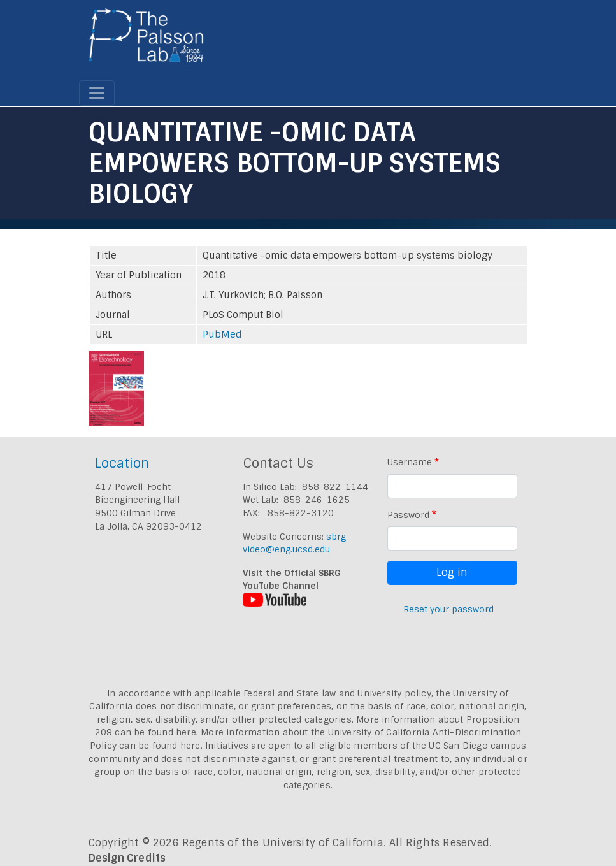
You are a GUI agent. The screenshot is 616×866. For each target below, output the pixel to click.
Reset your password (448, 609)
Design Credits (127, 858)
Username (410, 462)
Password (408, 515)
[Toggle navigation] (97, 93)
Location (122, 463)
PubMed (222, 335)
